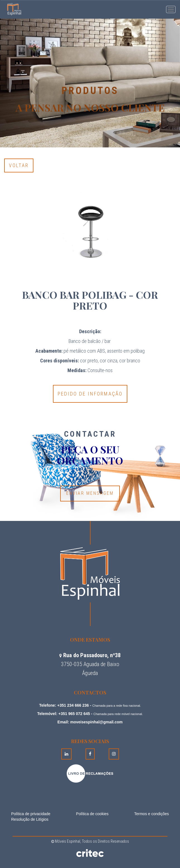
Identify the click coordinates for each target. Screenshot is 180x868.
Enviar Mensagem (90, 493)
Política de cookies (92, 814)
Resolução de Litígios (30, 819)
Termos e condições (151, 814)
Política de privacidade (31, 814)
